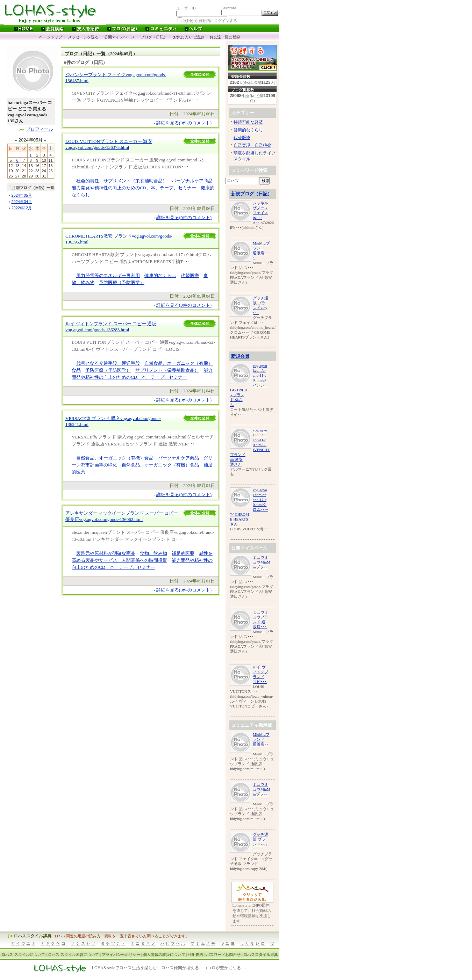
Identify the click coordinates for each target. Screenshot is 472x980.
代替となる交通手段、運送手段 (108, 363)
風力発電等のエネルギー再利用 (108, 275)
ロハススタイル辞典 (33, 936)
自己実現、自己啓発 (252, 145)
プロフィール (40, 129)
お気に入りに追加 (188, 37)
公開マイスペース (120, 37)
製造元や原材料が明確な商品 (106, 553)
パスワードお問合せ (223, 954)
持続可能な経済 (248, 122)
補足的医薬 (183, 553)
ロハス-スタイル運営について (74, 954)
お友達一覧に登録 (225, 37)
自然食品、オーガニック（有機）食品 (115, 458)
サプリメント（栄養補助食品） (135, 181)
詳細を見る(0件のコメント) (184, 123)
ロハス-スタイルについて (23, 954)
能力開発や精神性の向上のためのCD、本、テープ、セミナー (134, 188)
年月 (22, 195)
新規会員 (240, 356)
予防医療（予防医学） (122, 282)
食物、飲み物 (153, 553)
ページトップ (51, 37)
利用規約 (195, 954)
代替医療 (190, 275)
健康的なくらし (160, 275)
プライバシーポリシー (121, 954)
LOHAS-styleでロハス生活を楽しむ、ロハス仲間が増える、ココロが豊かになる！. (169, 968)
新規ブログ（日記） (252, 194)
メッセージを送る (83, 37)
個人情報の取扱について (164, 954)
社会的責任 (88, 181)
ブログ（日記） (154, 37)
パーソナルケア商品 (192, 181)
